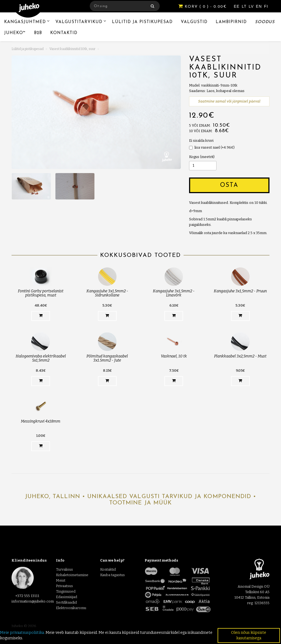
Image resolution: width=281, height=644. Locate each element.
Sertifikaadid (66, 602)
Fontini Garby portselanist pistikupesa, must (41, 293)
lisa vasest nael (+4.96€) (212, 147)
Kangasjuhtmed (25, 22)
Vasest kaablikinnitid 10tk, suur (72, 49)
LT (245, 6)
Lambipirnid (231, 22)
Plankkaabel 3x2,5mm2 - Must (240, 356)
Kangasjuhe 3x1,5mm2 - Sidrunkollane (107, 293)
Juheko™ (15, 33)
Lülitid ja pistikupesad (142, 22)
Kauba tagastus (113, 575)
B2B (38, 33)
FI (266, 6)
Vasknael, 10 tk (174, 356)
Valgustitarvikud (79, 22)
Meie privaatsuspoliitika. (22, 633)
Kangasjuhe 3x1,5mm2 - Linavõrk (174, 293)
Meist (61, 580)
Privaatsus (64, 586)
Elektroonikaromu (71, 608)
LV (252, 6)
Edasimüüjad (67, 597)
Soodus (265, 22)
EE (237, 6)
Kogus (194, 157)
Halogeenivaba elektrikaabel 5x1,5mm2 (41, 358)
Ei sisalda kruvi (201, 141)
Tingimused (66, 591)
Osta (229, 185)
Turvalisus (64, 569)
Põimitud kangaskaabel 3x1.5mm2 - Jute (107, 358)
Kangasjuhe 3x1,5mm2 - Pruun (240, 291)
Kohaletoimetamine (72, 575)
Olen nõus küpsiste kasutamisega (249, 635)
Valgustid (194, 22)
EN (260, 6)
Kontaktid (64, 33)
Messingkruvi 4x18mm (41, 421)
